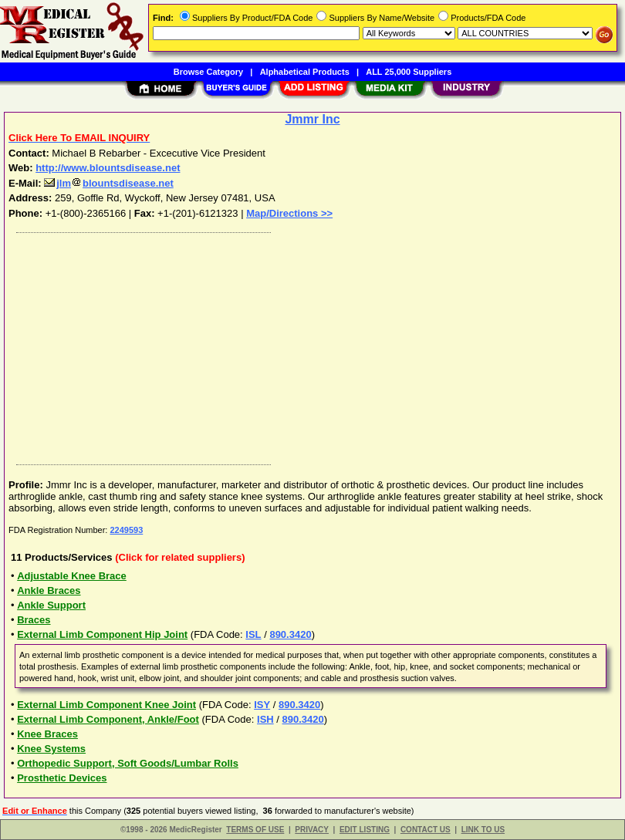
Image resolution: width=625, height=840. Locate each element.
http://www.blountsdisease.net (108, 168)
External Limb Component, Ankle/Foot (108, 719)
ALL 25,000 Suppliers (409, 72)
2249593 (126, 530)
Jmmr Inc (312, 119)
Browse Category (208, 72)
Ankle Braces (49, 590)
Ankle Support (51, 605)
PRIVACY (312, 830)
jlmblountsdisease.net (109, 183)
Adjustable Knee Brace (72, 576)
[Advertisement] (309, 345)
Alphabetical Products (305, 72)
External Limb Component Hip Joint (102, 634)
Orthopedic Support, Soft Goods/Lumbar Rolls (128, 763)
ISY (262, 705)
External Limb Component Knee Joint (106, 705)
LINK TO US (483, 830)
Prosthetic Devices (62, 778)
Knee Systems (51, 749)
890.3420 (290, 634)
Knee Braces (47, 734)
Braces (34, 620)
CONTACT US (426, 830)
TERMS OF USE (255, 830)
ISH (265, 719)
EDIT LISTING (365, 830)
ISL (253, 634)
